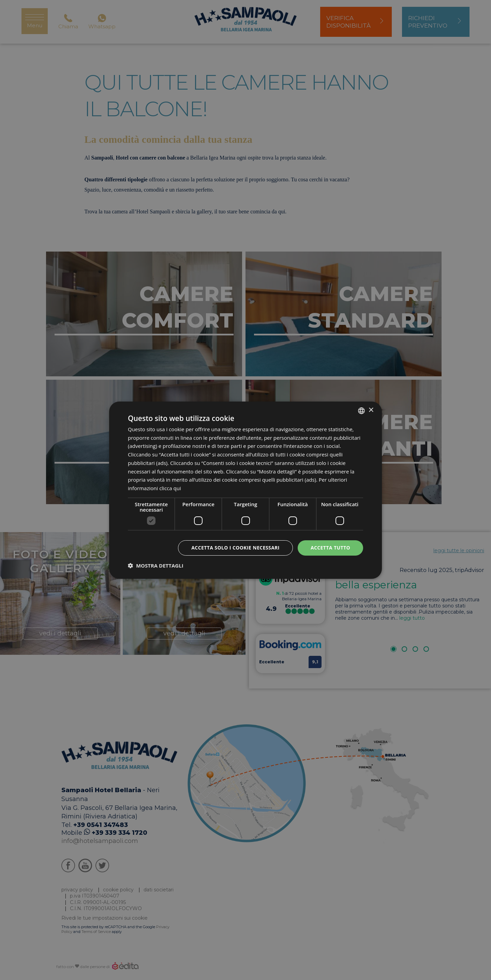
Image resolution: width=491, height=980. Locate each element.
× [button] (371, 410)
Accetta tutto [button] (330, 548)
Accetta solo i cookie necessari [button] (235, 548)
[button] (156, 566)
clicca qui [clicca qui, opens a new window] (170, 488)
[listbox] (361, 410)
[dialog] (245, 490)
